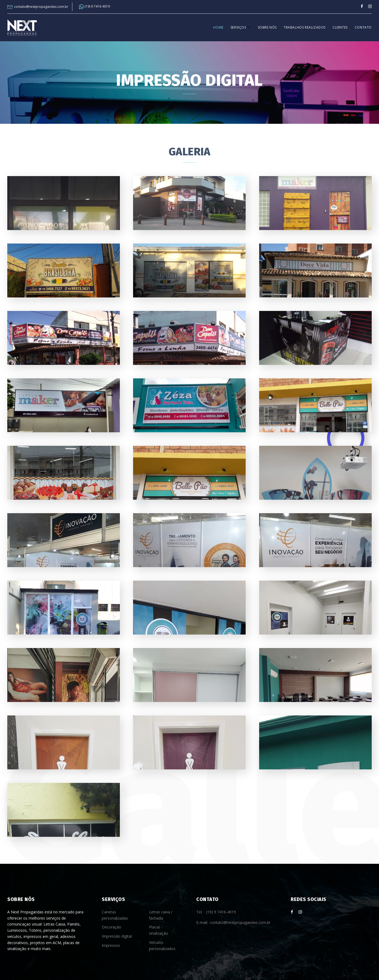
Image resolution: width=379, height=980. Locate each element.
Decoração (111, 927)
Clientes (340, 27)
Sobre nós (267, 27)
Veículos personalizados (162, 945)
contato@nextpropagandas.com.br (41, 7)
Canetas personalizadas (115, 915)
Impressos (111, 945)
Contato (363, 27)
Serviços (238, 27)
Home (218, 27)
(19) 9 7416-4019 (94, 7)
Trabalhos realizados (305, 27)
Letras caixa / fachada (161, 915)
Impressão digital (117, 936)
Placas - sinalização (159, 930)
